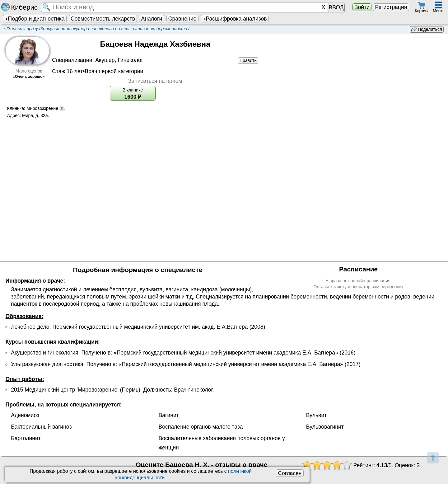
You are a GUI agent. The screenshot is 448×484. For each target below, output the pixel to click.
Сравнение (182, 19)
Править (248, 60)
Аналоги (152, 19)
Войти (362, 7)
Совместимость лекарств (103, 19)
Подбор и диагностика (35, 19)
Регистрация (391, 7)
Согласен (290, 473)
